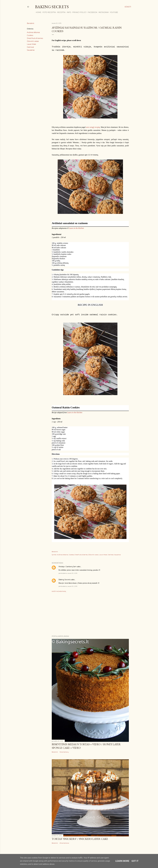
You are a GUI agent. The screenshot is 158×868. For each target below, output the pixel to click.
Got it (135, 861)
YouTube (113, 12)
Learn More (122, 861)
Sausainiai (31, 50)
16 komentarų (64, 752)
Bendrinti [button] (31, 23)
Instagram (103, 12)
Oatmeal (30, 47)
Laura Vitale (31, 44)
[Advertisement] (90, 614)
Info (68, 12)
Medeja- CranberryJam (67, 567)
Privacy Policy (79, 12)
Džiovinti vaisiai (33, 41)
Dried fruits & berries (35, 38)
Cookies (30, 35)
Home (38, 12)
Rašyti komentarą (59, 591)
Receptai (61, 12)
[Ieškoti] (128, 7)
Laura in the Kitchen (76, 228)
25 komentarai (64, 843)
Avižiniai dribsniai (33, 32)
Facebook (92, 12)
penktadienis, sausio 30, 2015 (68, 573)
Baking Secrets (52, 7)
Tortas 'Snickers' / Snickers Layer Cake (80, 839)
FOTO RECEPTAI (48, 12)
